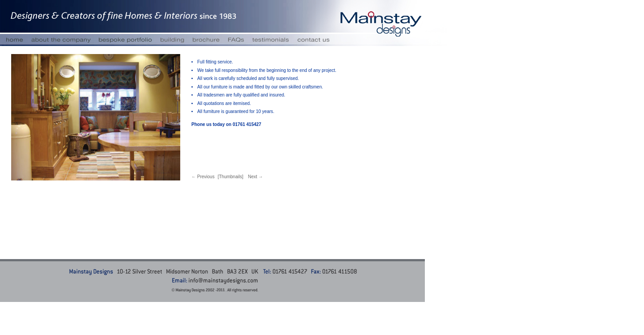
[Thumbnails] (231, 177)
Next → (255, 177)
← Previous (203, 177)
